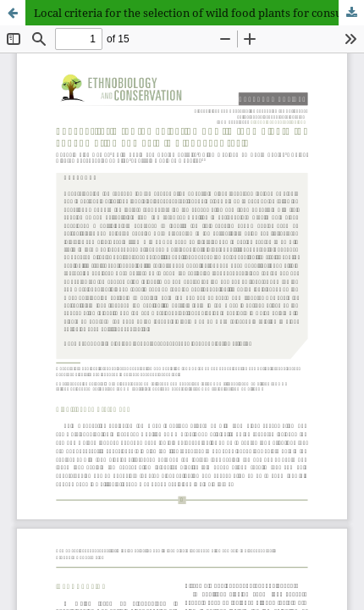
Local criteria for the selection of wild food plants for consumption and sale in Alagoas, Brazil (199, 13)
